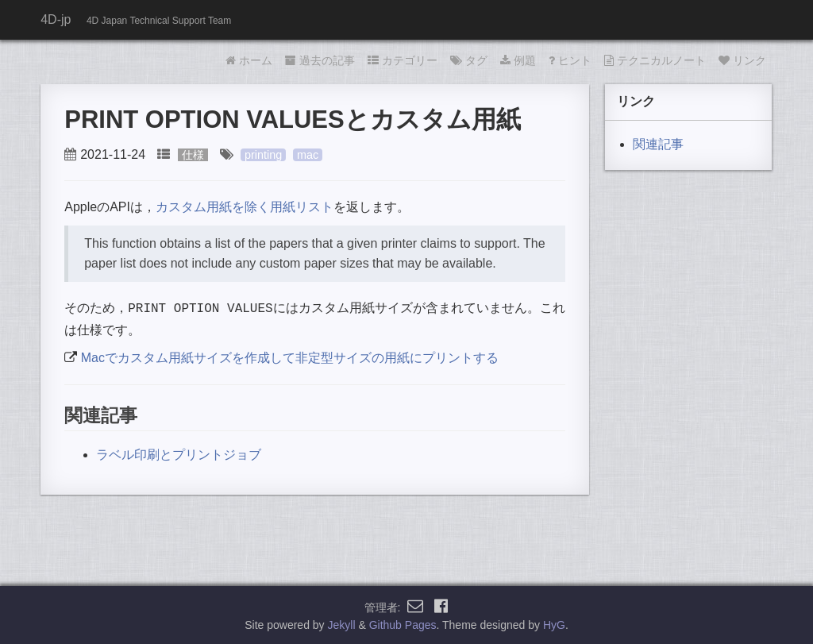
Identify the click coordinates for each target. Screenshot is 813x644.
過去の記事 (320, 60)
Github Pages (403, 623)
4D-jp (56, 19)
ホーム (249, 60)
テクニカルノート (655, 60)
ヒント (570, 60)
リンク (742, 60)
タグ (469, 60)
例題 (518, 60)
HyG (554, 623)
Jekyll (342, 623)
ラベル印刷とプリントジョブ (179, 453)
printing (263, 155)
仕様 (193, 155)
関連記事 (658, 144)
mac (308, 155)
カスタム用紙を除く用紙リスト (245, 207)
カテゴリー (403, 60)
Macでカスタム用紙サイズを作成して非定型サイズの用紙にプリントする (290, 356)
